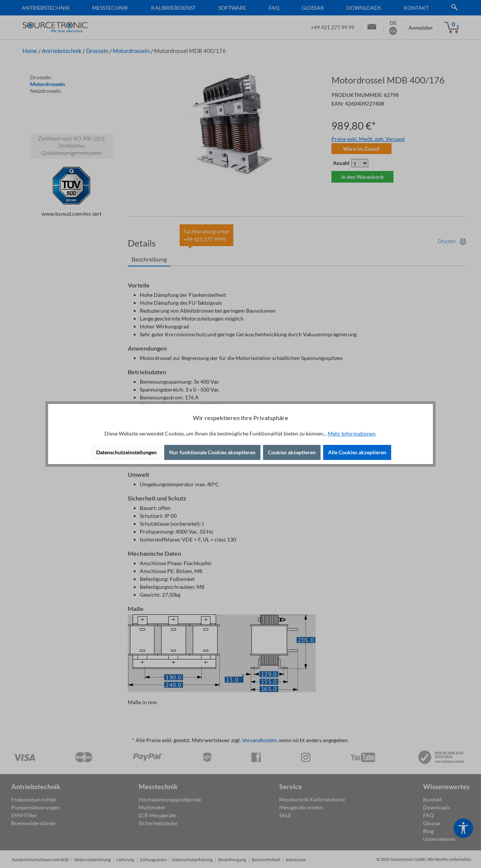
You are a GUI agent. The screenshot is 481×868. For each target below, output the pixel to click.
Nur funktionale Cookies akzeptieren (212, 452)
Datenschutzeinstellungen (126, 452)
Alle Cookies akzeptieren (357, 452)
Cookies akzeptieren (292, 452)
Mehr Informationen (352, 433)
